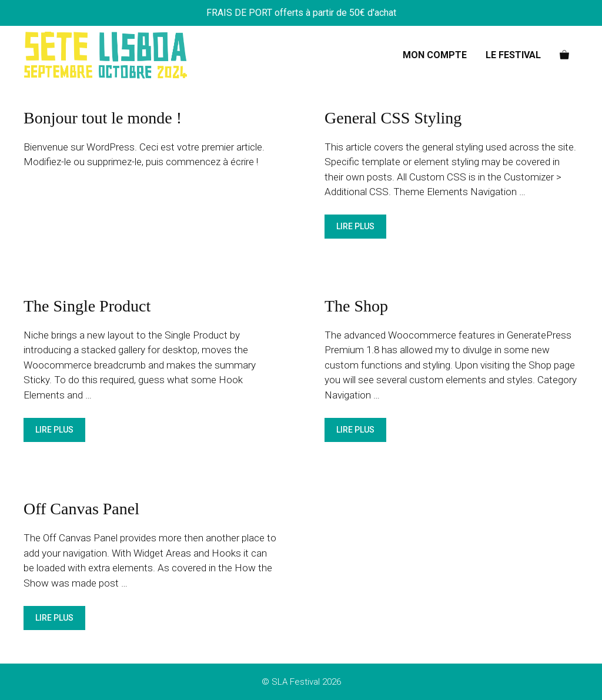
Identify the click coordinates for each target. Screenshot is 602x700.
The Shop (356, 306)
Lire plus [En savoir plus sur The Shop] (355, 430)
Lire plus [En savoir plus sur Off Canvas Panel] (54, 618)
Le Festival (513, 55)
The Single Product (87, 306)
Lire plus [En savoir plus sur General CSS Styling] (355, 226)
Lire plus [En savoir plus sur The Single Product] (54, 430)
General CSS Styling (393, 118)
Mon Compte (435, 55)
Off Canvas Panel (81, 509)
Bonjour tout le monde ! (103, 118)
